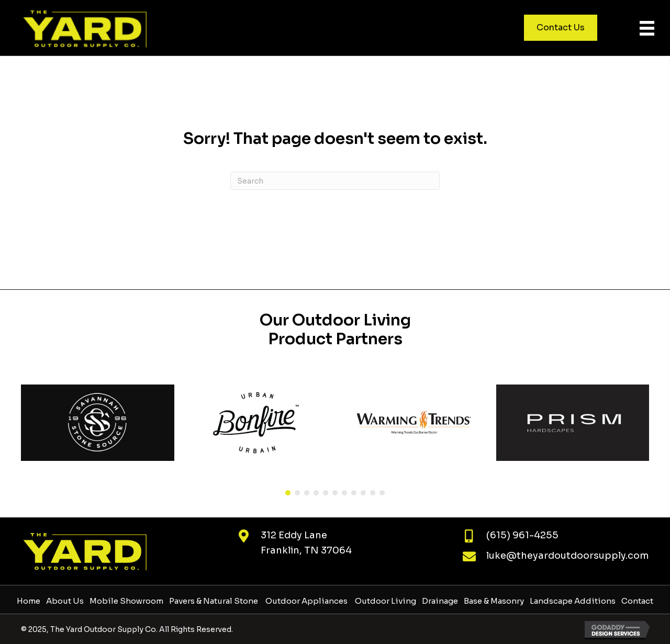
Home (29, 601)
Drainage (440, 601)
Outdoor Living (385, 601)
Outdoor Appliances (306, 601)
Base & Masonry (494, 601)
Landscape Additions (573, 601)
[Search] (335, 181)
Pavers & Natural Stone (214, 601)
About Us (65, 601)
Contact (637, 601)
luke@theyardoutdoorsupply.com (568, 556)
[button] (288, 493)
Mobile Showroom (126, 601)
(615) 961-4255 (522, 535)
